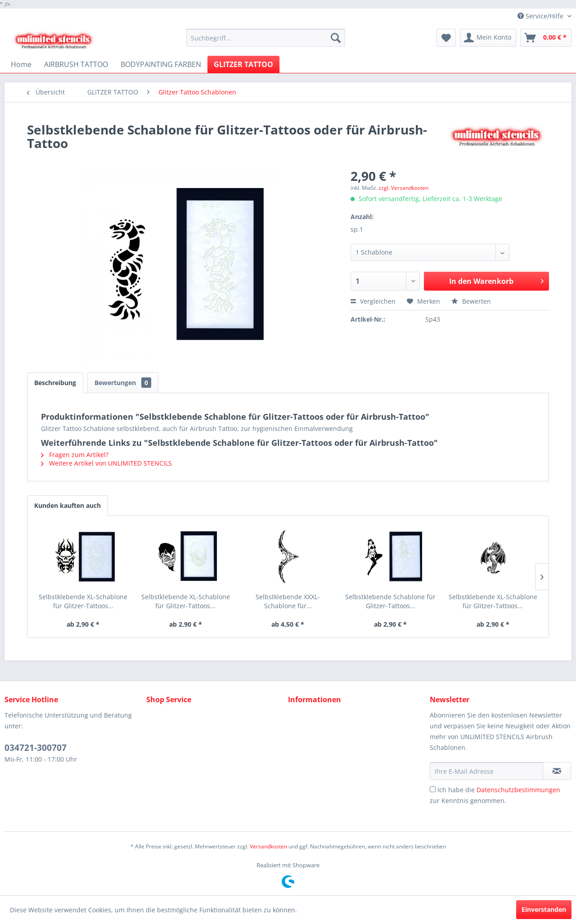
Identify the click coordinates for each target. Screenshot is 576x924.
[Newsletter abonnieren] (557, 771)
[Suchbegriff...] (266, 38)
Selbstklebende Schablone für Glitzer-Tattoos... (390, 601)
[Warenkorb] (546, 38)
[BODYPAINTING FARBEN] (161, 64)
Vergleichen (373, 301)
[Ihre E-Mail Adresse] (486, 771)
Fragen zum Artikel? (75, 455)
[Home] (21, 64)
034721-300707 (36, 748)
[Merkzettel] (446, 38)
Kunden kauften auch (67, 505)
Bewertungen (123, 383)
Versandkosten (268, 846)
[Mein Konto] (488, 38)
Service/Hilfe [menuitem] (541, 16)
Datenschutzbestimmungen (518, 790)
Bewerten (471, 301)
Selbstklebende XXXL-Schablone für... (288, 601)
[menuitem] (266, 38)
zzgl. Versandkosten (403, 188)
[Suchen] (336, 38)
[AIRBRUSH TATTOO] (76, 64)
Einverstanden (544, 909)
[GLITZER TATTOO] (243, 64)
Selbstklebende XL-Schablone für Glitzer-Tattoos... (83, 601)
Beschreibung (55, 383)
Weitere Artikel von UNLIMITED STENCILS (106, 463)
